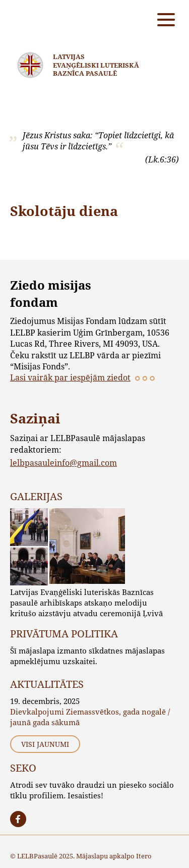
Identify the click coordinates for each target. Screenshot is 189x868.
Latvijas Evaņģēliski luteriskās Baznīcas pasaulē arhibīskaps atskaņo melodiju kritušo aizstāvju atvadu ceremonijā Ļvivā (86, 603)
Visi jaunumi (45, 744)
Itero (144, 856)
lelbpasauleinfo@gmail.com (64, 463)
